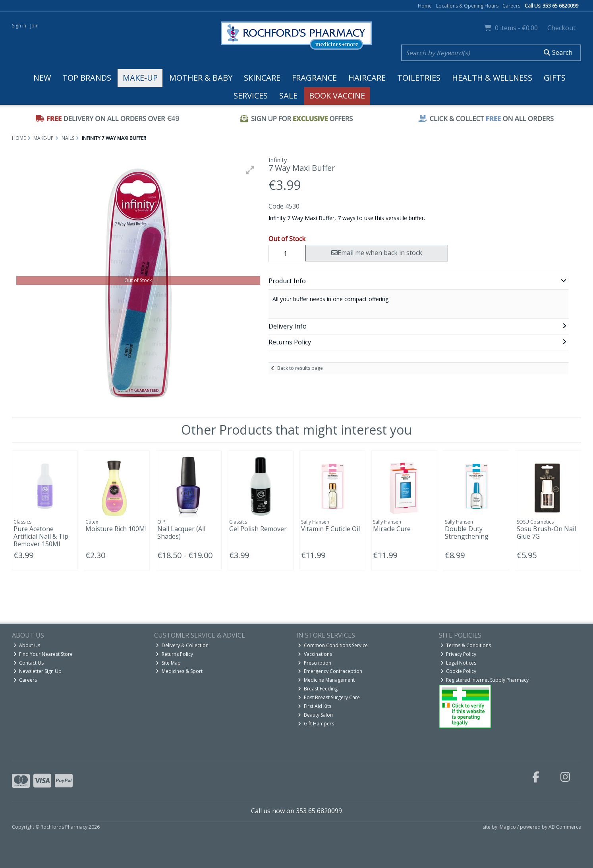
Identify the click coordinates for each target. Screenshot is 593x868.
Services (251, 96)
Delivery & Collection (182, 645)
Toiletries (419, 78)
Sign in (19, 26)
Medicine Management (326, 680)
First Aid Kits (315, 706)
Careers (511, 6)
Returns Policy (174, 654)
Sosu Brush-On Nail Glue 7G (546, 533)
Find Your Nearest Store (43, 654)
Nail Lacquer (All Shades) (181, 533)
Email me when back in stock (377, 253)
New (42, 78)
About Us (27, 645)
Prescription (315, 663)
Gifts (555, 78)
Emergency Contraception (330, 671)
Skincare (262, 78)
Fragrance (314, 78)
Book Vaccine (337, 96)
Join (34, 26)
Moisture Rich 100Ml (116, 529)
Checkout (561, 28)
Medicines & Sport (179, 671)
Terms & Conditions (466, 645)
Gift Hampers (316, 724)
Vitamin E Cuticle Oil (330, 529)
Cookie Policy (459, 671)
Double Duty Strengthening (467, 533)
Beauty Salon (315, 715)
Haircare (367, 78)
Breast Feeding (318, 689)
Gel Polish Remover (258, 529)
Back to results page (300, 368)
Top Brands (87, 78)
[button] (250, 170)
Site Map (168, 663)
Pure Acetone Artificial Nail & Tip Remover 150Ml (41, 536)
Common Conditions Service (333, 645)
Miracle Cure (392, 529)
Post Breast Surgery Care (329, 697)
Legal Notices (459, 663)
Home (425, 6)
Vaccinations (315, 654)
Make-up (140, 78)
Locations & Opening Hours (467, 6)
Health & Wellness (492, 78)
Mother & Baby (201, 78)
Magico (508, 827)
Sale (288, 96)
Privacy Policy (459, 654)
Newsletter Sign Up (38, 671)
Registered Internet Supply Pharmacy (485, 680)
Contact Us (29, 663)
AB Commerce (565, 827)
